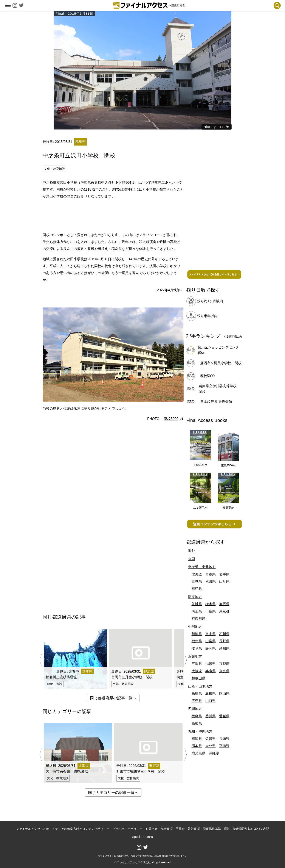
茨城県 (197, 604)
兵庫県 (211, 671)
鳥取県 (197, 693)
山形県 (224, 581)
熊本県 (197, 746)
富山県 (211, 634)
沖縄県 (214, 753)
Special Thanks (142, 837)
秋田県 (211, 581)
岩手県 (224, 574)
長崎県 (224, 739)
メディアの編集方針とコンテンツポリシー (81, 829)
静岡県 (211, 648)
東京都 (224, 611)
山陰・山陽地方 (200, 686)
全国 (192, 559)
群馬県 (224, 604)
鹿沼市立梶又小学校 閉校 (221, 363)
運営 (227, 829)
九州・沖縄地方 (200, 731)
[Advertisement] (113, 215)
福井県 (197, 641)
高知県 (197, 723)
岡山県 (224, 693)
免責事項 (167, 829)
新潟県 (197, 634)
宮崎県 (224, 746)
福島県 (197, 589)
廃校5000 (171, 419)
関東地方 (195, 597)
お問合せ (152, 829)
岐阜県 (197, 648)
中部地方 (195, 627)
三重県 (197, 664)
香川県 (211, 716)
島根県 (211, 693)
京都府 (224, 664)
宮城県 (197, 581)
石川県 (224, 634)
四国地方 (195, 709)
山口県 (211, 701)
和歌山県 (198, 678)
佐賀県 (211, 739)
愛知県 (224, 648)
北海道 (197, 574)
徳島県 (197, 716)
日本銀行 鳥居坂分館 (216, 402)
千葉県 (211, 611)
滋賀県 (211, 664)
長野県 (224, 641)
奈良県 (224, 671)
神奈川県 (198, 618)
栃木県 (211, 604)
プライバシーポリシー (127, 829)
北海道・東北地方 (202, 567)
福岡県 (197, 739)
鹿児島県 (198, 753)
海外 (192, 551)
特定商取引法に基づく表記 (251, 829)
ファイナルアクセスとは (33, 829)
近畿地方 (195, 656)
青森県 (211, 574)
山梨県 (211, 641)
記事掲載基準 (212, 829)
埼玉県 (197, 611)
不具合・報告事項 (188, 829)
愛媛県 (224, 716)
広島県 (197, 701)
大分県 (211, 746)
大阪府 (197, 671)
